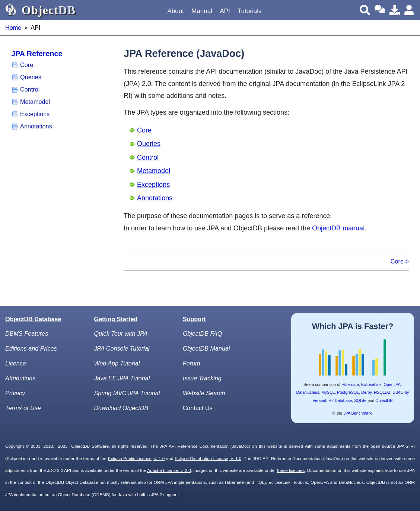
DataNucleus (308, 392)
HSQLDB (382, 392)
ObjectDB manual (338, 228)
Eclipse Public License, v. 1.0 (136, 458)
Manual (202, 11)
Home (13, 28)
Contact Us (198, 408)
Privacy (15, 393)
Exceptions (35, 114)
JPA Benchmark (357, 413)
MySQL (328, 392)
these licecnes (291, 470)
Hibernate (350, 384)
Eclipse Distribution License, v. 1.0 (208, 458)
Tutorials (250, 11)
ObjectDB (384, 400)
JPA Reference (37, 54)
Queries (31, 77)
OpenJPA (392, 384)
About (176, 11)
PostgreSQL (348, 392)
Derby (366, 392)
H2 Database (340, 400)
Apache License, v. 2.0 (169, 470)
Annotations (36, 126)
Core (27, 65)
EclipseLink (371, 384)
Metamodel (35, 102)
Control (30, 89)
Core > (400, 261)
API (225, 11)
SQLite (360, 400)
